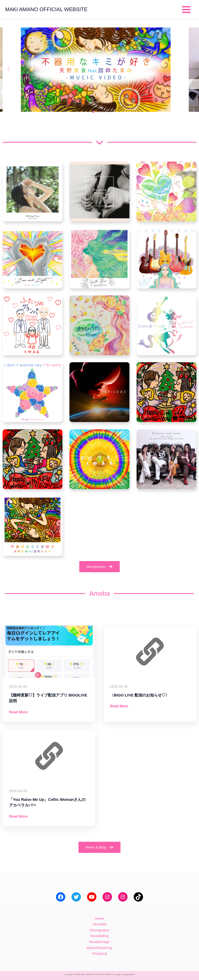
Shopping (99, 953)
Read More (18, 712)
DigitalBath (129, 974)
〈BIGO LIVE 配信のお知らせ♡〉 (140, 695)
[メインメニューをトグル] (186, 9)
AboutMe (100, 924)
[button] (93, 112)
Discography (99, 930)
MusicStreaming (99, 948)
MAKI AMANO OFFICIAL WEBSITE (46, 9)
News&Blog (100, 936)
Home (99, 919)
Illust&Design (99, 942)
